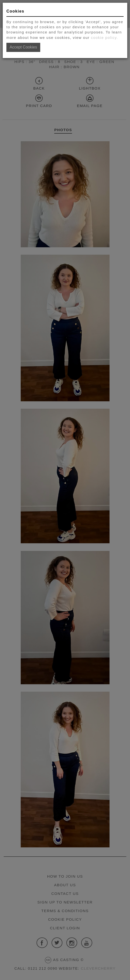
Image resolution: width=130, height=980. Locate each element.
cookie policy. (105, 38)
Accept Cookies (23, 47)
